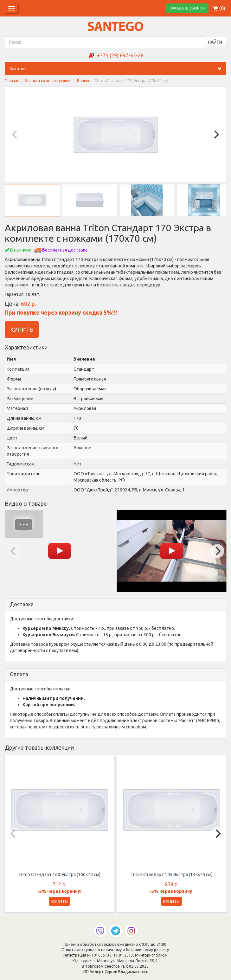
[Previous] (15, 134)
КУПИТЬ (22, 330)
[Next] (216, 134)
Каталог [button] (118, 69)
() (219, 8)
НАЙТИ (215, 42)
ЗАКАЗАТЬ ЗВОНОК (187, 8)
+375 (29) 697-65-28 (120, 55)
